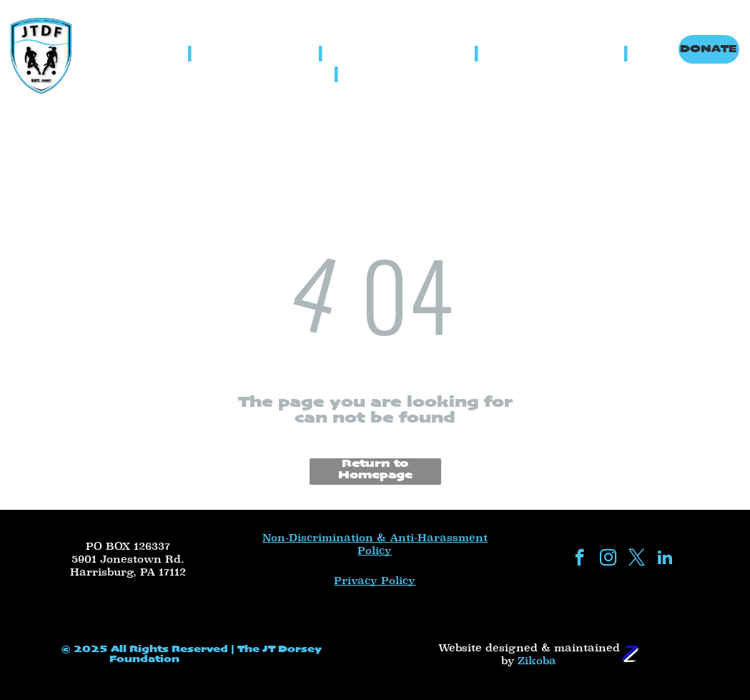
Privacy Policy (375, 581)
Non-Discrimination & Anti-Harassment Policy (375, 544)
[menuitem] (156, 53)
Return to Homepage (375, 470)
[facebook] (579, 559)
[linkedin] (665, 559)
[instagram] (608, 559)
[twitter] (637, 559)
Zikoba (537, 661)
